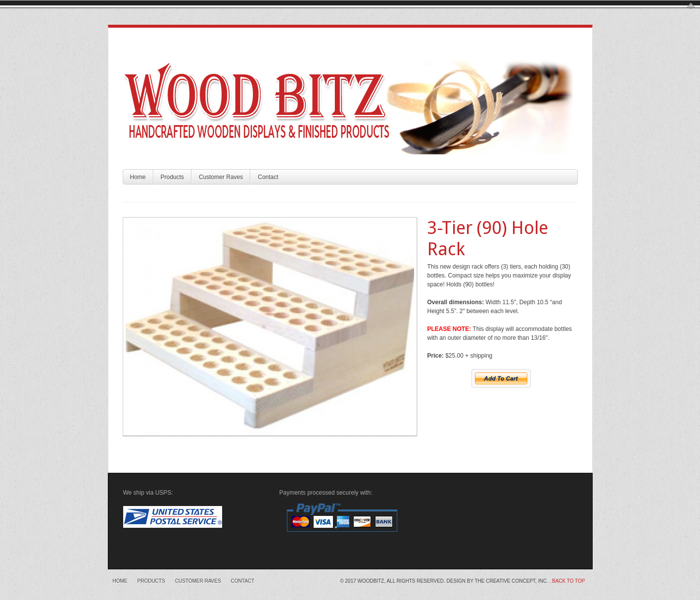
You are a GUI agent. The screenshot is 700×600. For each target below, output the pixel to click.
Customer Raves (221, 177)
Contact (268, 177)
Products (172, 177)
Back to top (569, 581)
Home (138, 177)
